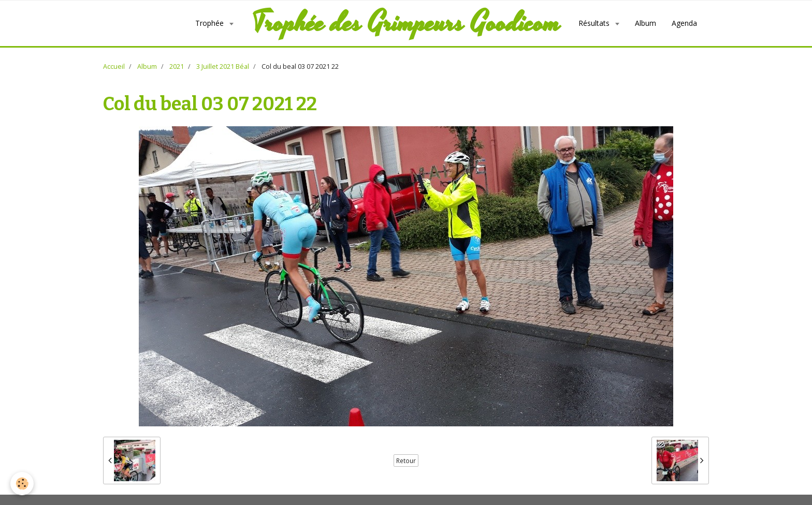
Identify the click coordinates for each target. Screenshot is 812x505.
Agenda (684, 23)
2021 (177, 66)
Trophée (211, 23)
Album (646, 23)
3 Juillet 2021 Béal (223, 66)
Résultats (595, 23)
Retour (406, 461)
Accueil (114, 66)
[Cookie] (22, 484)
